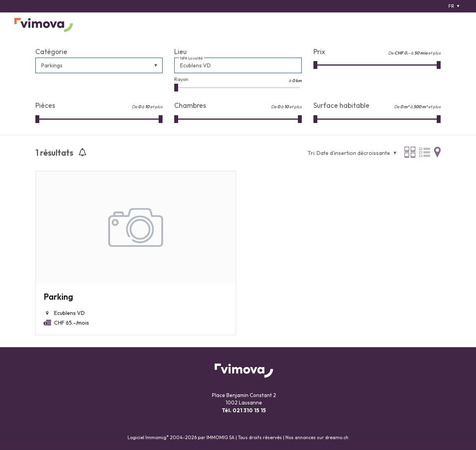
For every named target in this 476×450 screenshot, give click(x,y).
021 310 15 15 (249, 410)
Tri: (311, 153)
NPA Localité (192, 58)
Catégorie (51, 52)
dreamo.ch (337, 437)
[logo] (44, 25)
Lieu (180, 52)
